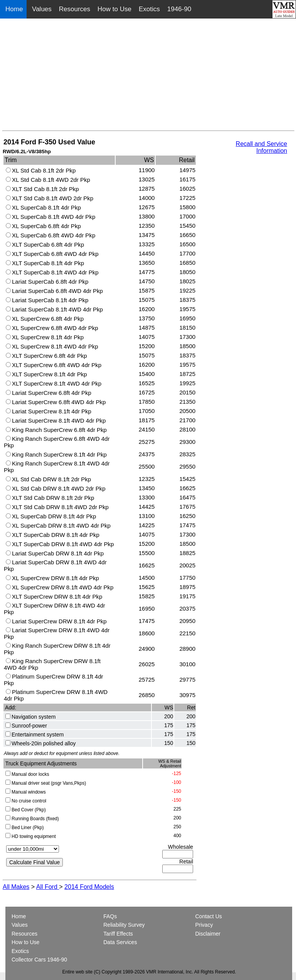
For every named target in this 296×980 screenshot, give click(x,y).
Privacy (204, 925)
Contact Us (209, 916)
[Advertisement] (148, 76)
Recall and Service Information (262, 147)
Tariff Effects (118, 934)
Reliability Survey (124, 925)
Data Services (120, 942)
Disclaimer (208, 934)
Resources (75, 9)
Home (15, 9)
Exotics (149, 9)
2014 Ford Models (89, 887)
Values (42, 9)
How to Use (114, 9)
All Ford (48, 887)
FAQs (110, 916)
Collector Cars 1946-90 (39, 960)
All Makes (16, 887)
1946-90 (179, 9)
